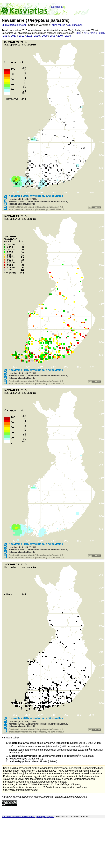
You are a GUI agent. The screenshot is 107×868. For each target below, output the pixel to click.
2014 (6, 36)
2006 (68, 36)
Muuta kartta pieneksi (14, 25)
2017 (86, 33)
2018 (79, 33)
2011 (29, 36)
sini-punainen (75, 25)
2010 (37, 36)
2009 (45, 36)
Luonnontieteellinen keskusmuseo (19, 816)
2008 (52, 36)
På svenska (56, 7)
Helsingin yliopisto (45, 816)
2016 (94, 33)
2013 (14, 36)
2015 (102, 33)
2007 (60, 36)
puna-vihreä (59, 25)
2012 (21, 36)
